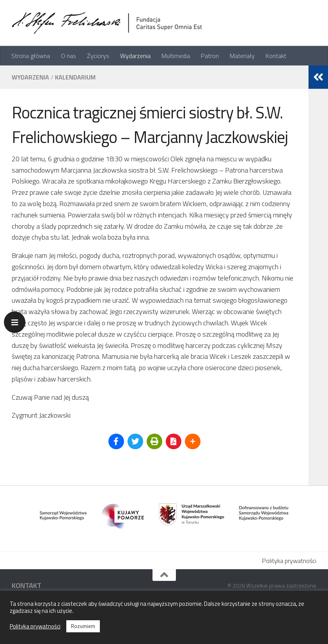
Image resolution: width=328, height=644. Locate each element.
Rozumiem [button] (83, 626)
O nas (68, 56)
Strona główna (31, 56)
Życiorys (98, 56)
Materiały (242, 56)
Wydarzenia (135, 56)
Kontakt (276, 56)
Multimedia (176, 56)
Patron (210, 56)
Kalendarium (75, 77)
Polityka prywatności (289, 561)
